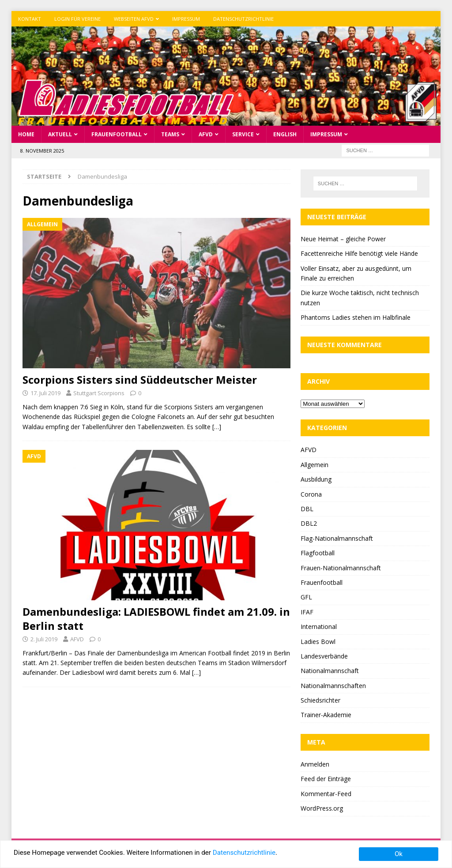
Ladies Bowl (318, 642)
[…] (217, 427)
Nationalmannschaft (330, 671)
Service (243, 134)
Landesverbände (324, 656)
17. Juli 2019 (45, 393)
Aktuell (60, 134)
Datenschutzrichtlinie (243, 19)
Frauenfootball (117, 134)
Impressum (186, 19)
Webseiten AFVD (134, 19)
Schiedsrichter (320, 700)
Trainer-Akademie (326, 715)
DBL (307, 509)
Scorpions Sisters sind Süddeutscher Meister (140, 380)
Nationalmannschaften (333, 686)
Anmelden (315, 764)
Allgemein (315, 465)
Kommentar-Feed (326, 794)
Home (26, 134)
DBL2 (309, 523)
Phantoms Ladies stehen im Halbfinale (356, 317)
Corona (311, 494)
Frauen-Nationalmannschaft (341, 568)
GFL (306, 597)
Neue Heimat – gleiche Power (343, 239)
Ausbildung (316, 479)
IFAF (307, 612)
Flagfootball (318, 553)
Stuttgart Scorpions (99, 393)
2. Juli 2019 (44, 639)
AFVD (206, 134)
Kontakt (30, 19)
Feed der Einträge (326, 779)
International (319, 627)
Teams (170, 134)
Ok (399, 854)
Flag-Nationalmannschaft (337, 538)
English (285, 134)
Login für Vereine (77, 19)
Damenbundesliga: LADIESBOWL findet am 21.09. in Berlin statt (156, 618)
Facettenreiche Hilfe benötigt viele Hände (359, 253)
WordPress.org (322, 808)
